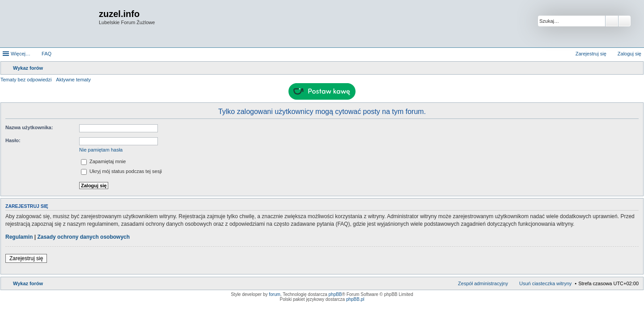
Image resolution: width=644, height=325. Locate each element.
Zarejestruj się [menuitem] (591, 54)
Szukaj (612, 21)
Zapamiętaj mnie (103, 161)
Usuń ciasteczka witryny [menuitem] (545, 283)
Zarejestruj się (26, 258)
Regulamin (19, 237)
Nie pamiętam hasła (101, 150)
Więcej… (21, 54)
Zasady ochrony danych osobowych (83, 237)
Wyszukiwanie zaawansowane (625, 21)
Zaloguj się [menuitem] (629, 54)
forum (275, 294)
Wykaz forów (28, 283)
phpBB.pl (355, 299)
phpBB (335, 294)
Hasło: (13, 140)
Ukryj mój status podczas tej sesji (121, 171)
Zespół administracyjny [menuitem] (483, 283)
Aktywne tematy (73, 80)
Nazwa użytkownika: (29, 127)
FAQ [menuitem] (47, 54)
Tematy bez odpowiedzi (26, 80)
